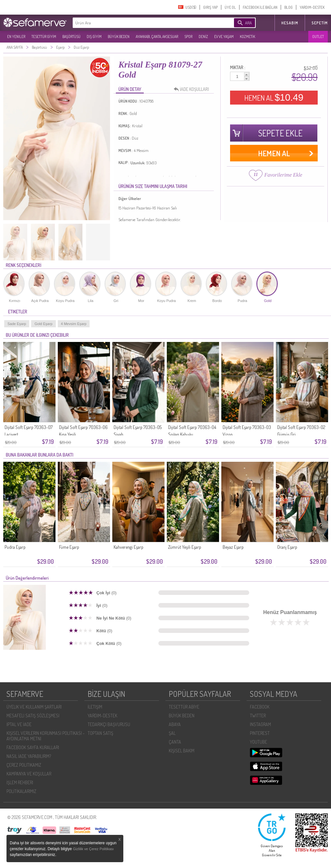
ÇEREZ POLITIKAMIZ (24, 765)
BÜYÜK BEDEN (119, 37)
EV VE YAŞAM (224, 37)
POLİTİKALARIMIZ (21, 791)
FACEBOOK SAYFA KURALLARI (33, 747)
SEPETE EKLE (280, 133)
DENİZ (203, 37)
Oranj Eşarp (287, 547)
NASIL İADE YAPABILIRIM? (29, 756)
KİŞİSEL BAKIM (182, 751)
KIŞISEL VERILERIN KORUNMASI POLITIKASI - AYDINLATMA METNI (46, 736)
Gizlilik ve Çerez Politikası (93, 849)
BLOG (288, 7)
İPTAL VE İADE (19, 724)
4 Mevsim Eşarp (74, 324)
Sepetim (320, 23)
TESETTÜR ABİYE (184, 707)
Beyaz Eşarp (233, 547)
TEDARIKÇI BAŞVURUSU (109, 724)
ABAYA (175, 724)
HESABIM (290, 23)
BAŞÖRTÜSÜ (71, 37)
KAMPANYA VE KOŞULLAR (29, 774)
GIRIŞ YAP (210, 7)
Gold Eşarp (43, 324)
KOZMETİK (247, 37)
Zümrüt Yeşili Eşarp (185, 547)
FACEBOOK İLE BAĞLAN (260, 7)
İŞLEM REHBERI (20, 782)
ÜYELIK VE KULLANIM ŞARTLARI (34, 707)
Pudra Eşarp (15, 547)
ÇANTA (175, 742)
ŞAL (172, 733)
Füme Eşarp (69, 547)
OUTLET (318, 37)
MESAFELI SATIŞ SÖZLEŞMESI (33, 716)
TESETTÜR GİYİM (44, 37)
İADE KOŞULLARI (193, 89)
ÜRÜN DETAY (130, 89)
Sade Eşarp (17, 324)
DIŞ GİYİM (94, 37)
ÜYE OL (230, 7)
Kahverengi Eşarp (129, 547)
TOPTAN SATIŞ (100, 733)
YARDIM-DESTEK (312, 7)
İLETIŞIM (95, 707)
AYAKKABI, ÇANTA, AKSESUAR (157, 37)
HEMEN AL (274, 97)
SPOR (188, 37)
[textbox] (143, 23)
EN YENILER (16, 37)
